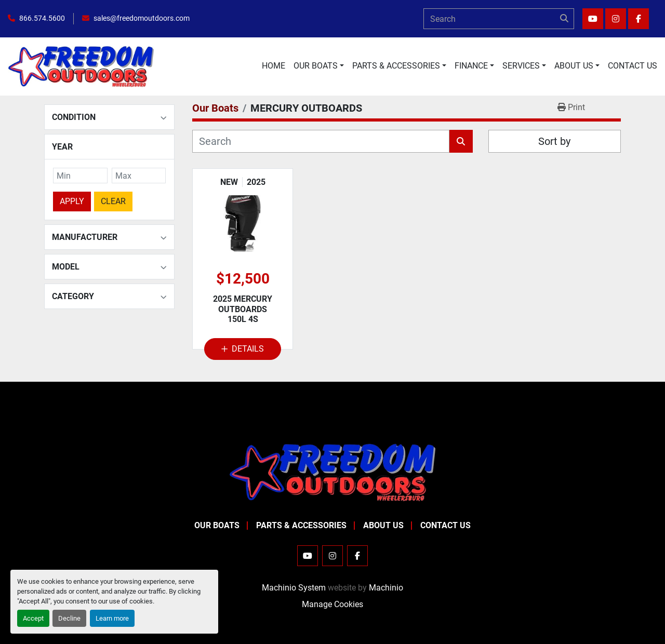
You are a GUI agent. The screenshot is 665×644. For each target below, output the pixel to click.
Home (274, 66)
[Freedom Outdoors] (332, 472)
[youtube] (593, 19)
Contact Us (633, 66)
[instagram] (616, 19)
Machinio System (294, 588)
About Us (574, 66)
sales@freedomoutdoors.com (142, 18)
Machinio (386, 588)
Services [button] (521, 66)
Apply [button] (72, 201)
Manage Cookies (332, 604)
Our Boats (316, 66)
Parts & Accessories (396, 66)
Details (243, 349)
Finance (471, 66)
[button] (319, 66)
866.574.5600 (42, 18)
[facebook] (639, 19)
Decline (69, 618)
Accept (33, 618)
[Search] (499, 19)
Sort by (554, 141)
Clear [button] (113, 201)
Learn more (112, 618)
